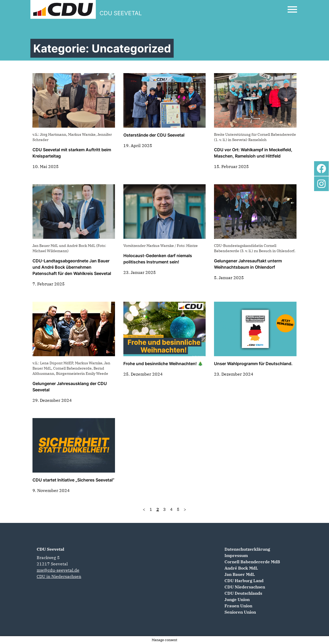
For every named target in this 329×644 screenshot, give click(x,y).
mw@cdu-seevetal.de (58, 570)
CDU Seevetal (50, 549)
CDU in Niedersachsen (59, 576)
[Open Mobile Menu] (292, 9)
